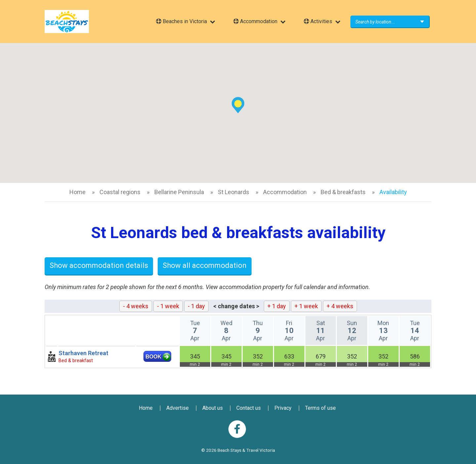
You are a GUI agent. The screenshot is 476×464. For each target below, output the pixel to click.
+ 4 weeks (340, 306)
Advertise (178, 408)
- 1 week (168, 306)
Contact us (249, 408)
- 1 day (196, 306)
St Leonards (234, 192)
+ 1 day (277, 306)
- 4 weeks (136, 306)
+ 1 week (306, 306)
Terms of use (320, 408)
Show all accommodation (205, 265)
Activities (318, 21)
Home (78, 192)
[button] (238, 105)
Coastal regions (120, 192)
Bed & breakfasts (343, 192)
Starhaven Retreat (83, 353)
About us (213, 408)
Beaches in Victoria (181, 21)
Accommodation (255, 21)
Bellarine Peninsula (179, 192)
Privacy (283, 408)
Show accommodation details (99, 265)
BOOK (153, 357)
